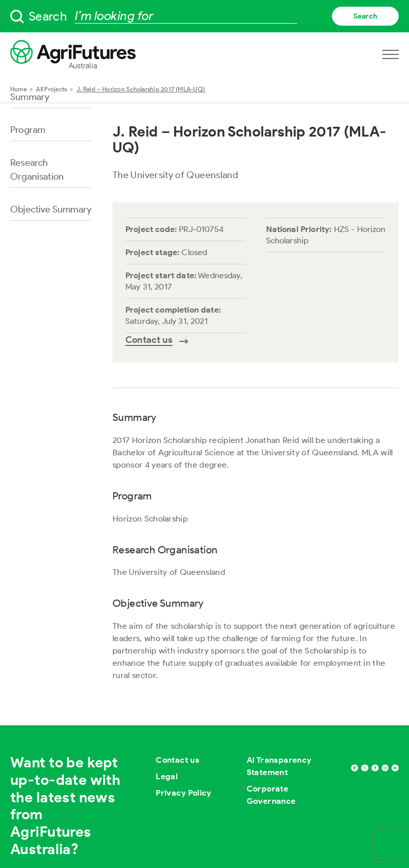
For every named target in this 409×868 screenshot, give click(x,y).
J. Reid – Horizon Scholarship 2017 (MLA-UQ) (141, 89)
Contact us (178, 760)
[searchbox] (204, 16)
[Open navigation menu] (391, 54)
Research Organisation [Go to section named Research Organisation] (37, 170)
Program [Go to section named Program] (28, 130)
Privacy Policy (184, 793)
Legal (167, 776)
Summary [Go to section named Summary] (30, 97)
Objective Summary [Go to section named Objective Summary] (51, 209)
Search (365, 16)
